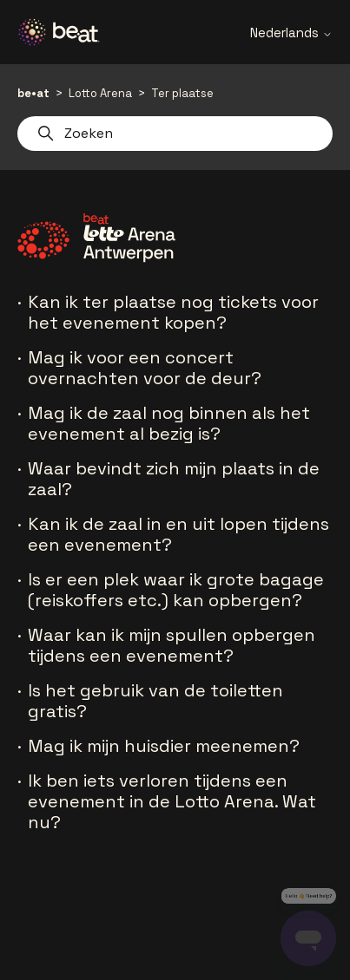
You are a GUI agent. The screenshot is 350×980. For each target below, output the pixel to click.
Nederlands (291, 33)
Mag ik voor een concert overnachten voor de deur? (145, 368)
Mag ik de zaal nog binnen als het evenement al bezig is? (169, 423)
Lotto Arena (100, 93)
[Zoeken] (175, 134)
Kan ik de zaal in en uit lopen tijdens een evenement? (178, 534)
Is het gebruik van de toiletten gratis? (155, 701)
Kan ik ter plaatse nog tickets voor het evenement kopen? (173, 312)
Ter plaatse (182, 93)
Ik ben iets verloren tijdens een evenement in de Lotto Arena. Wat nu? (172, 801)
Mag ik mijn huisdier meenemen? (164, 746)
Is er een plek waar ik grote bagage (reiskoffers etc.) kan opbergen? (176, 590)
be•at (33, 93)
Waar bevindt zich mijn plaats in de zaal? (174, 479)
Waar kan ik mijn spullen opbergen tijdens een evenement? (172, 645)
